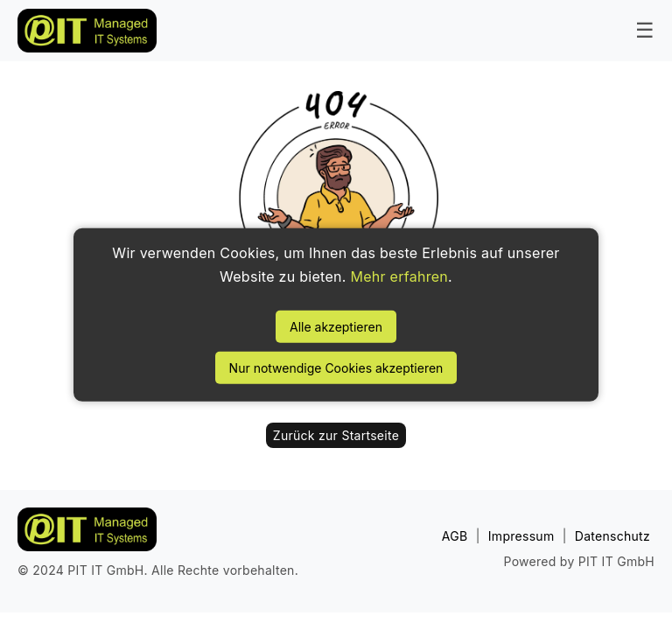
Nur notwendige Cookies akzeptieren (336, 368)
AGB (455, 536)
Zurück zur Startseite (336, 435)
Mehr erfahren (399, 276)
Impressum (521, 536)
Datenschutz (612, 536)
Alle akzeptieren (336, 327)
